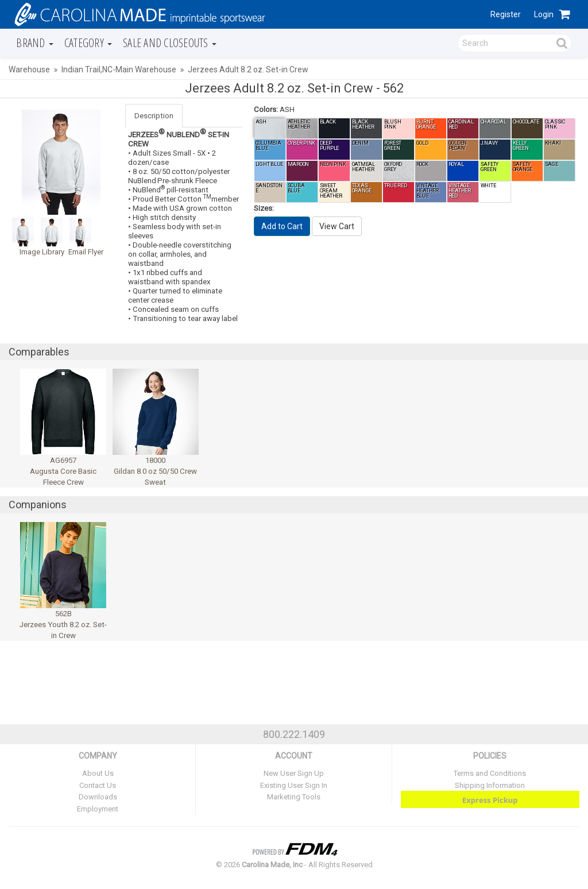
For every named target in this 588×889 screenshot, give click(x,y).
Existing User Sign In (294, 785)
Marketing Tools (294, 797)
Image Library (42, 252)
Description (154, 116)
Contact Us (98, 785)
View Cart (337, 226)
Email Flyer (86, 252)
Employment (98, 809)
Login (544, 14)
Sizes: (264, 208)
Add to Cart (282, 226)
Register (506, 14)
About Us (98, 773)
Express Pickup (490, 800)
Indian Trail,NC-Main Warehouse (119, 69)
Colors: (266, 109)
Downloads (98, 797)
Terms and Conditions (490, 773)
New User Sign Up (294, 773)
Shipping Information (490, 785)
